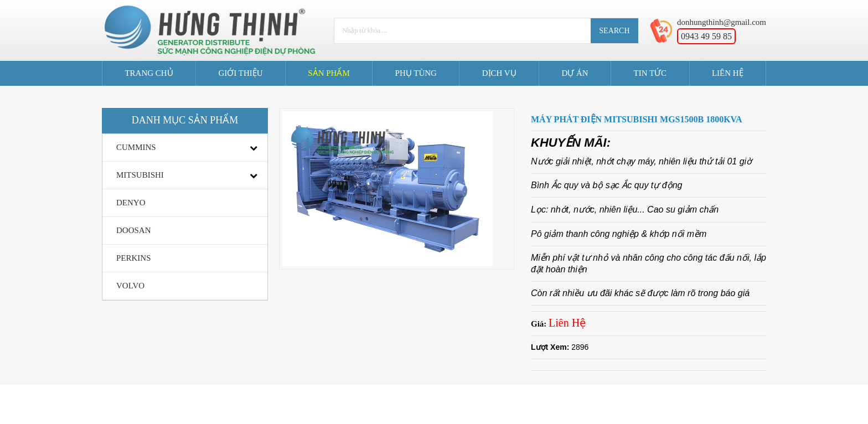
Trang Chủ (149, 73)
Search (614, 31)
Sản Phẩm (329, 73)
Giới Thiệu (240, 73)
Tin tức (650, 73)
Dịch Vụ (499, 73)
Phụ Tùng (416, 73)
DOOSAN (134, 230)
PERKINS (134, 258)
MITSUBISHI (140, 175)
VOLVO (130, 286)
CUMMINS (136, 147)
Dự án (575, 73)
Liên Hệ (728, 73)
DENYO (131, 203)
